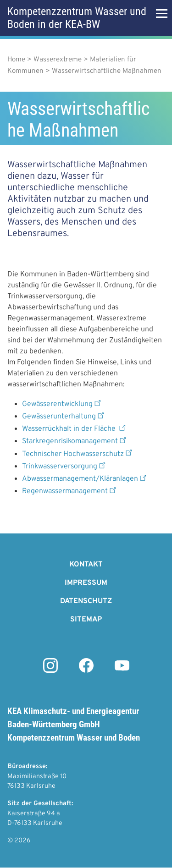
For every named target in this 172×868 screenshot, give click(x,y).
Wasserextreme (58, 60)
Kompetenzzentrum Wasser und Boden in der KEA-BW (77, 18)
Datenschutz (86, 601)
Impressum (86, 583)
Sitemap (86, 620)
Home (16, 60)
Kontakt (86, 565)
